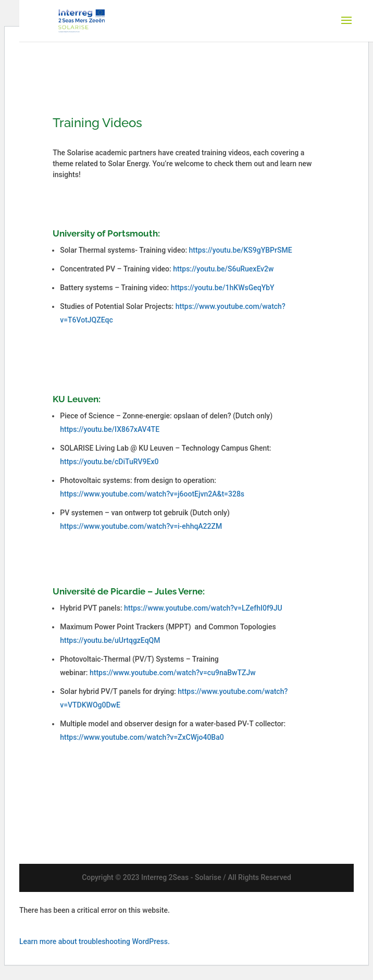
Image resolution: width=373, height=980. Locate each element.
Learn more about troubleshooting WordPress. (95, 941)
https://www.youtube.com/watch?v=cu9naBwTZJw (173, 673)
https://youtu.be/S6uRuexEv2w (223, 269)
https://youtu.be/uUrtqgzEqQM (110, 640)
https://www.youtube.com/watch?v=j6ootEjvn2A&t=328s (152, 494)
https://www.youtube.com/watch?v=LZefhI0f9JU (203, 608)
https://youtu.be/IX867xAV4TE (110, 429)
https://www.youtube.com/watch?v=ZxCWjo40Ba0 (142, 737)
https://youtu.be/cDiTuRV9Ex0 (109, 462)
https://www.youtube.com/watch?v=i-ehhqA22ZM (141, 526)
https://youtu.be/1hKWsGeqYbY (223, 288)
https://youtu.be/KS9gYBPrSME (241, 250)
